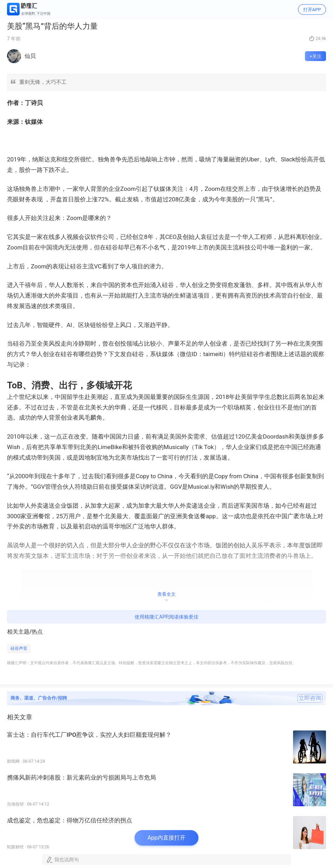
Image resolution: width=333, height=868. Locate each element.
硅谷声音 (19, 648)
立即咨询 (310, 698)
